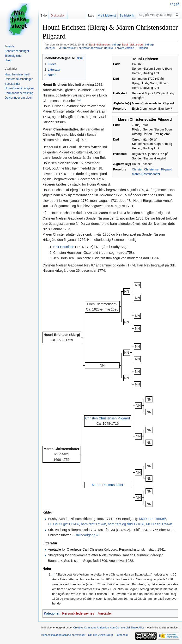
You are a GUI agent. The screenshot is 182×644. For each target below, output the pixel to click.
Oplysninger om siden (18, 98)
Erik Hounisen (64, 247)
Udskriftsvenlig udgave (19, 88)
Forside (9, 46)
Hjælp (8, 60)
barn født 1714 (92, 524)
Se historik (127, 15)
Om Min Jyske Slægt (100, 635)
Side (44, 15)
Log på (175, 4)
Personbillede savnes (78, 613)
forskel (51, 48)
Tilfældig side (13, 56)
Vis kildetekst (107, 15)
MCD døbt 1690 (151, 519)
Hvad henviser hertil (17, 74)
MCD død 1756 (157, 524)
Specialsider (12, 84)
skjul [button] (80, 58)
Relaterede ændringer (19, 79)
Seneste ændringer (17, 51)
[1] (79, 99)
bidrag (116, 44)
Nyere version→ (127, 48)
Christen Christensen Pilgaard (152, 169)
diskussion (103, 44)
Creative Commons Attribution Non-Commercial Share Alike (109, 627)
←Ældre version (66, 48)
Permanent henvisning (19, 93)
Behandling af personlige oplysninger (63, 635)
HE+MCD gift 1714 (62, 524)
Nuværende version (91, 48)
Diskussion (58, 15)
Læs (91, 15)
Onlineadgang (85, 535)
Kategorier (52, 613)
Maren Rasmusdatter (146, 174)
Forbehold (121, 635)
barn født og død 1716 (124, 524)
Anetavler (105, 613)
